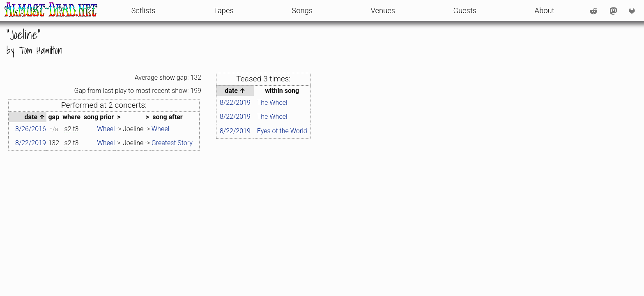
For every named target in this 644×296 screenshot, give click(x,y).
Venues (383, 10)
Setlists (143, 10)
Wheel (106, 129)
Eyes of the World (282, 131)
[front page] (51, 10)
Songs (302, 10)
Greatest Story (172, 143)
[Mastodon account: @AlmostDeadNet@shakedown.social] (614, 11)
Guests (465, 10)
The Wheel (272, 103)
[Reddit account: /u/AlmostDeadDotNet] (593, 11)
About (545, 10)
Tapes (224, 10)
